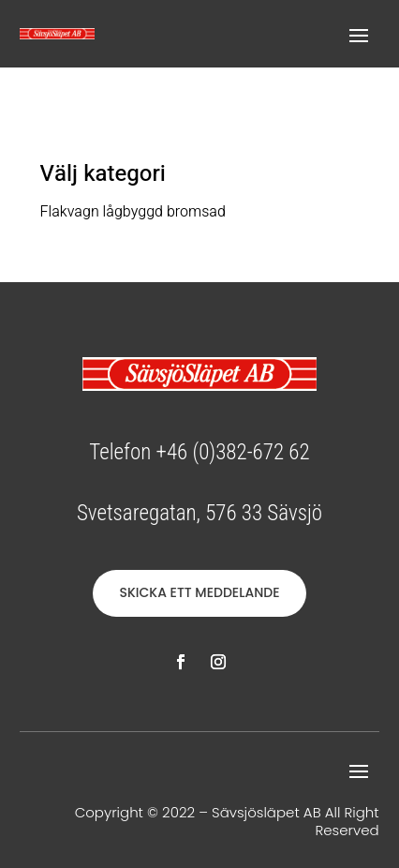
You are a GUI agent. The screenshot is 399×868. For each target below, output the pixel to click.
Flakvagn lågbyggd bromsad (133, 212)
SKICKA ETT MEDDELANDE (199, 592)
